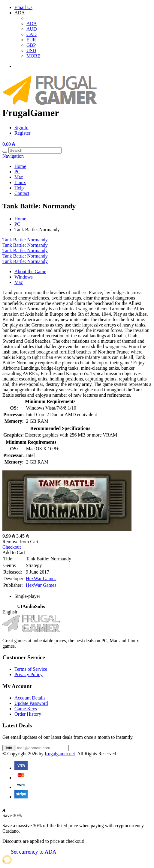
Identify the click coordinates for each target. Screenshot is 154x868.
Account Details (30, 698)
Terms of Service (31, 669)
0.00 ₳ (9, 144)
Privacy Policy (29, 674)
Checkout (12, 547)
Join (8, 748)
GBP (31, 45)
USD (31, 51)
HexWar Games (41, 579)
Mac (19, 177)
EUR (31, 40)
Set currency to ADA (33, 852)
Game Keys (26, 709)
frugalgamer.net (60, 754)
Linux (20, 182)
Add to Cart (14, 552)
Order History (28, 714)
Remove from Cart (20, 542)
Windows (24, 277)
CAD (32, 34)
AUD (32, 29)
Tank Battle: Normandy (25, 240)
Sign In (21, 128)
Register (22, 133)
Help (19, 188)
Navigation (13, 156)
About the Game (30, 271)
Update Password (31, 703)
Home (20, 166)
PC (17, 172)
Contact (22, 193)
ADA (32, 24)
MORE (33, 56)
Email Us (23, 7)
